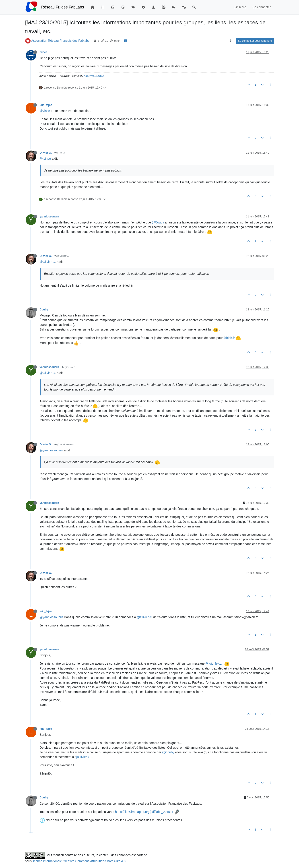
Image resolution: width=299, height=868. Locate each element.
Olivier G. (46, 153)
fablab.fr (229, 338)
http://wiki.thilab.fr (94, 76)
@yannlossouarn (64, 445)
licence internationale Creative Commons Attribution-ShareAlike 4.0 (79, 861)
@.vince (60, 153)
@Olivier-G (47, 262)
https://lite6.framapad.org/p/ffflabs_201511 (144, 812)
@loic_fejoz (213, 663)
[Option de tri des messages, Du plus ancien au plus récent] (230, 41)
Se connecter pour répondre (255, 41)
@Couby (158, 222)
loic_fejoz (46, 105)
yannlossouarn (49, 217)
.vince (44, 52)
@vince (45, 111)
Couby (44, 310)
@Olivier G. (62, 256)
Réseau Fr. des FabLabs (63, 7)
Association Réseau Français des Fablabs (60, 41)
